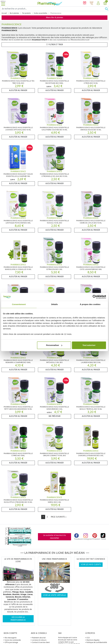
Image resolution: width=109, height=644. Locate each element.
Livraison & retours (39, 640)
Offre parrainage (11, 642)
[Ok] (107, 9)
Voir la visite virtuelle (54, 595)
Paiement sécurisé (39, 638)
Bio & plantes (14, 13)
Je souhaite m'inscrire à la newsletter (54, 537)
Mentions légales (93, 640)
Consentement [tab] (19, 304)
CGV (88, 638)
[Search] (52, 9)
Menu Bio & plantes (55, 18)
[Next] (59, 517)
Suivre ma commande (13, 640)
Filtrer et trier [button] (54, 45)
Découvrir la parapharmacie (18, 619)
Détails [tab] (54, 304)
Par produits (26, 13)
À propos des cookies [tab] (90, 304)
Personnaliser (54, 345)
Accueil (4, 13)
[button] (98, 3)
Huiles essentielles (41, 13)
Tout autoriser (89, 345)
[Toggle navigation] (3, 3)
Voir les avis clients (91, 565)
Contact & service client (41, 642)
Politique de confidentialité (97, 642)
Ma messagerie (11, 638)
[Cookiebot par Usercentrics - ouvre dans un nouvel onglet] (95, 297)
